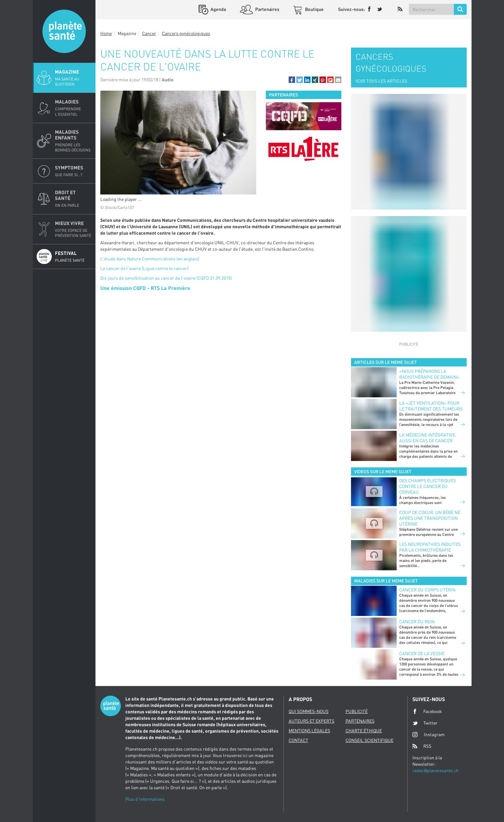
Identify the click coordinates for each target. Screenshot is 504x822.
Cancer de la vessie (422, 653)
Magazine (73, 78)
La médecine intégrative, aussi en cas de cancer (428, 438)
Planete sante (64, 31)
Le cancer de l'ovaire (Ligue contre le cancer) (144, 268)
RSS (422, 746)
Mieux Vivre (73, 229)
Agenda (218, 9)
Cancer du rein (417, 622)
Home (106, 33)
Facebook (427, 711)
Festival (73, 257)
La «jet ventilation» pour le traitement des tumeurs (431, 406)
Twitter (425, 723)
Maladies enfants (73, 141)
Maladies (73, 108)
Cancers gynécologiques (186, 33)
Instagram (428, 734)
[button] (292, 80)
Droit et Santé (73, 199)
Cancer (149, 33)
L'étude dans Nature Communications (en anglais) (150, 259)
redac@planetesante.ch (436, 770)
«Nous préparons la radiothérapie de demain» (429, 374)
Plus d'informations (145, 799)
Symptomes (73, 171)
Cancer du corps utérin (427, 590)
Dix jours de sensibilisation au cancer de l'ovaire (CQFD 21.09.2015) (166, 278)
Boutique (314, 9)
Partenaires (267, 9)
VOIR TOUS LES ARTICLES (381, 81)
